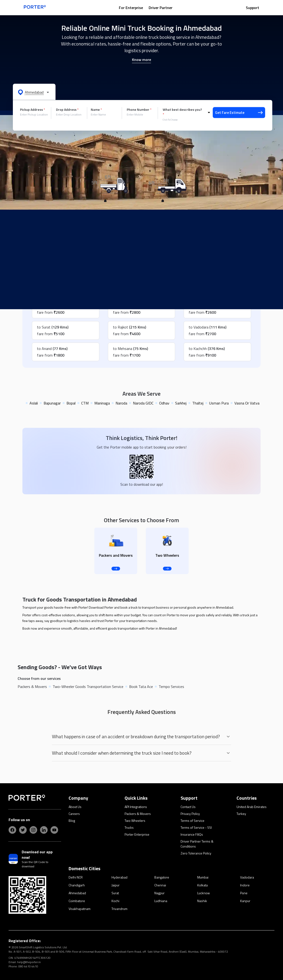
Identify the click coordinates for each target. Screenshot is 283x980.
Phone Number (139, 110)
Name (96, 110)
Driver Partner (161, 8)
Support (253, 8)
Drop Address (67, 110)
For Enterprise (131, 8)
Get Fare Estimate (239, 113)
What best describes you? (182, 112)
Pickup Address (33, 110)
